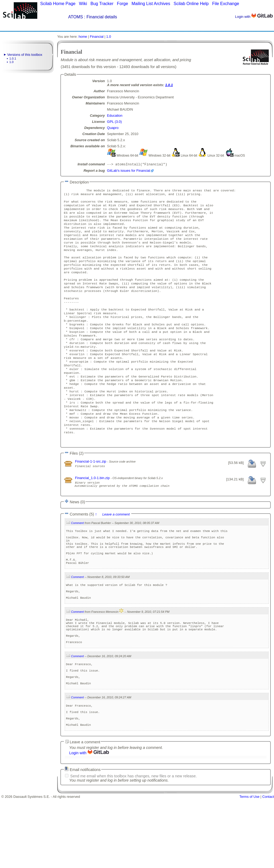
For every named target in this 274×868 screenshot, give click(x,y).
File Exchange (226, 4)
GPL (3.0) (114, 122)
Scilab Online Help (191, 4)
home (83, 37)
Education (115, 116)
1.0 (11, 62)
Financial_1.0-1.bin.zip (93, 515)
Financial (97, 37)
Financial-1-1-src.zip (91, 498)
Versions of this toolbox (25, 55)
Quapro (113, 128)
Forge (122, 4)
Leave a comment (116, 553)
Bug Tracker (102, 4)
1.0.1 (13, 58)
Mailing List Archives (151, 4)
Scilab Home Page (58, 4)
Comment (77, 562)
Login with (254, 17)
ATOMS (75, 17)
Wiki (83, 4)
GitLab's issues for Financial (129, 171)
